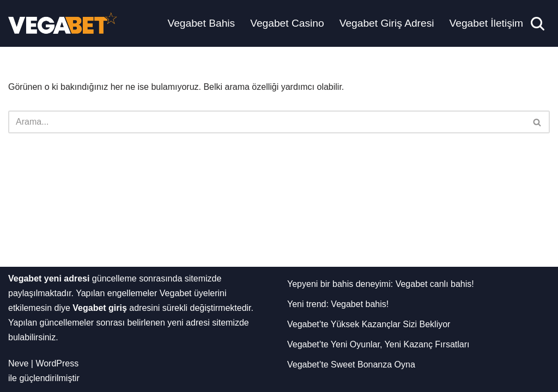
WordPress (57, 363)
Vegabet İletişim (486, 23)
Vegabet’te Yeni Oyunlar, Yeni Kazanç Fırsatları (378, 344)
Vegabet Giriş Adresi (387, 23)
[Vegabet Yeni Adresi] (63, 23)
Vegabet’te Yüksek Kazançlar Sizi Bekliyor (369, 324)
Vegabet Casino (287, 23)
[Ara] (538, 24)
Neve (18, 363)
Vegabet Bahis (201, 23)
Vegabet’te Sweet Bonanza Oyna (351, 365)
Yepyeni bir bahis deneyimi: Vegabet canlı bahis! (381, 284)
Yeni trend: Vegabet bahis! (338, 304)
